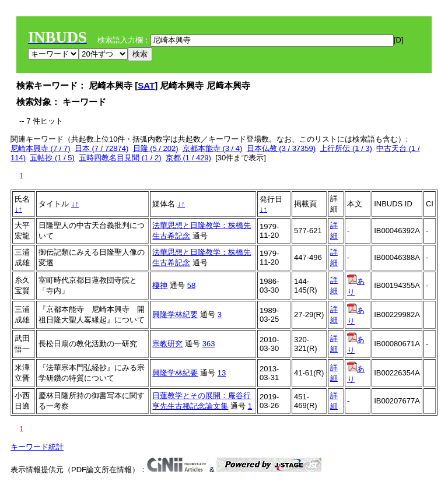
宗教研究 (167, 344)
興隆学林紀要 (175, 314)
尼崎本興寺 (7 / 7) (41, 148)
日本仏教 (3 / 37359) (281, 148)
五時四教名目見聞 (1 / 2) (120, 158)
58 (191, 285)
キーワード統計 (37, 447)
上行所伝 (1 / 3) (346, 148)
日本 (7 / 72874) (102, 148)
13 (222, 373)
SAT (146, 85)
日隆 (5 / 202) (156, 148)
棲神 (160, 285)
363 (209, 344)
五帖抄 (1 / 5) (52, 158)
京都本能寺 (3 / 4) (213, 148)
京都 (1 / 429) (188, 158)
